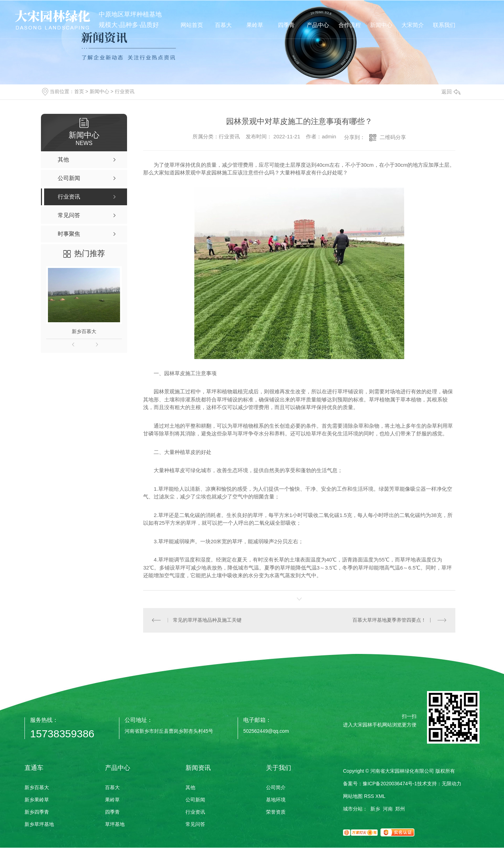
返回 (451, 92)
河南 (388, 809)
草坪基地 (115, 825)
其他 (190, 788)
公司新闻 (195, 800)
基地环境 (276, 800)
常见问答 (195, 825)
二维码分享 (393, 137)
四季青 (112, 812)
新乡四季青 (37, 812)
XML (381, 797)
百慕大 (112, 788)
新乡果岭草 (37, 800)
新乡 (375, 809)
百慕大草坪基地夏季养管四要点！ (389, 620)
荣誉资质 (276, 812)
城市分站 (353, 809)
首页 (79, 91)
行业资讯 (125, 91)
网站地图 (353, 797)
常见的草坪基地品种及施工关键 (207, 620)
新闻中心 (99, 91)
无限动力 (451, 784)
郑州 (400, 809)
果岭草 (112, 800)
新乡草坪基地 (39, 825)
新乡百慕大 (84, 331)
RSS (369, 797)
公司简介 (276, 788)
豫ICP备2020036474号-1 (390, 784)
